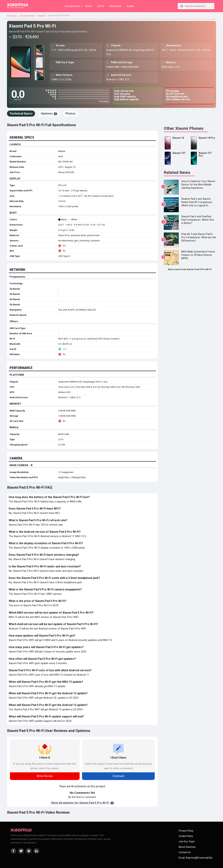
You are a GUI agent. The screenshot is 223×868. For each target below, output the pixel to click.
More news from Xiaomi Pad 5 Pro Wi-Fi (190, 269)
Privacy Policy (186, 831)
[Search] (182, 6)
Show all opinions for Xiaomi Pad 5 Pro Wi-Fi (82, 803)
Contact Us (185, 852)
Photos (70, 113)
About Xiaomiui (187, 847)
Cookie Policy (186, 836)
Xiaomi (62, 151)
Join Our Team (187, 842)
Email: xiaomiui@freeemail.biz (196, 858)
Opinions (49, 113)
